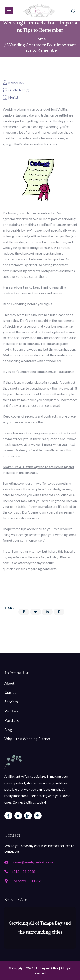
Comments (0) (19, 90)
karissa (19, 83)
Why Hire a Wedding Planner (28, 739)
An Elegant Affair (47, 968)
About (9, 683)
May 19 (13, 97)
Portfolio (12, 720)
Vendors (11, 711)
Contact (11, 692)
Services (11, 702)
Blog (8, 730)
